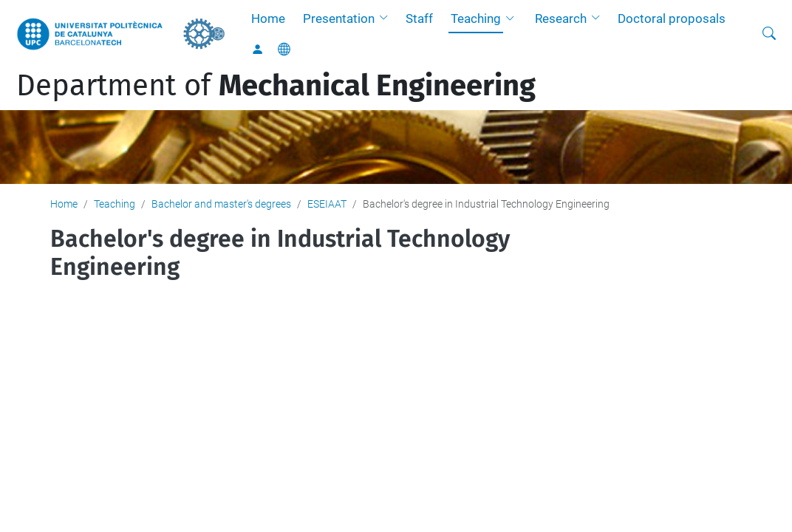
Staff (419, 18)
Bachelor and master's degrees (221, 204)
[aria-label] (769, 34)
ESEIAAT (327, 204)
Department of (276, 86)
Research (561, 18)
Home (268, 18)
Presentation (339, 18)
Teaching (476, 18)
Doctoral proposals (672, 18)
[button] (387, 18)
